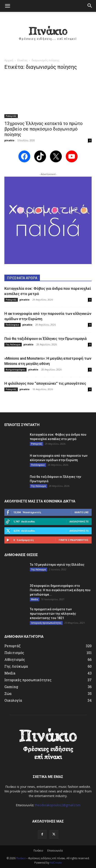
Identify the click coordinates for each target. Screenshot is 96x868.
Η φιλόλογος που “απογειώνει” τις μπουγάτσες (45, 383)
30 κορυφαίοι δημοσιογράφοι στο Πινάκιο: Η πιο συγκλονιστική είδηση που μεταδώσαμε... (60, 590)
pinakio (9, 140)
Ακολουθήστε (79, 521)
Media (35, 599)
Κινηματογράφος (15, 370)
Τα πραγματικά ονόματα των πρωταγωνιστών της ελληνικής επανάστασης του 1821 (53, 614)
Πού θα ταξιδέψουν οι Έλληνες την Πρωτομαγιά (45, 339)
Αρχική (9, 60)
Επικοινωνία (55, 851)
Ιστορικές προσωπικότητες (46, 623)
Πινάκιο (38, 851)
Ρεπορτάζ (11, 116)
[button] (7, 6)
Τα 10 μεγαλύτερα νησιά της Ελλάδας (57, 565)
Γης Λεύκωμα (13, 344)
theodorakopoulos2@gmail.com (58, 805)
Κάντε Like (82, 512)
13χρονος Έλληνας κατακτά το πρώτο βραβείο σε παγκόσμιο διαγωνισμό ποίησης (44, 129)
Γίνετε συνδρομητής (74, 540)
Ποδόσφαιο (12, 325)
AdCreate (56, 863)
